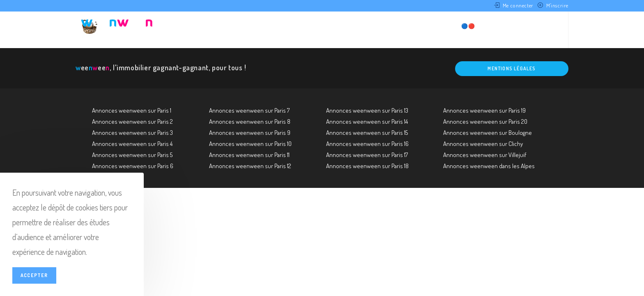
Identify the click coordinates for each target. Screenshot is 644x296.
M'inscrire (557, 5)
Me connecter (518, 5)
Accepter (34, 275)
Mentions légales (512, 68)
